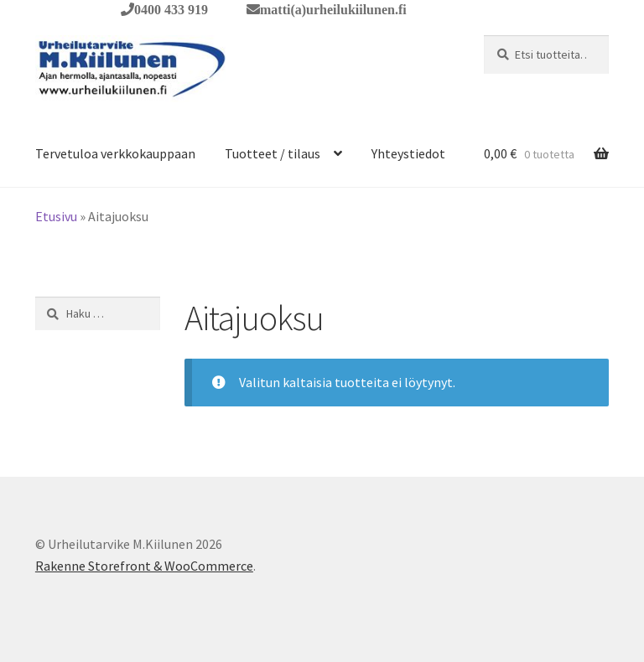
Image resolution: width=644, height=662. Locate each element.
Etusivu (56, 216)
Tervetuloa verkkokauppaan (115, 153)
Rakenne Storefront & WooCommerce (144, 566)
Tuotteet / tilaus (273, 153)
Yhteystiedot (408, 153)
